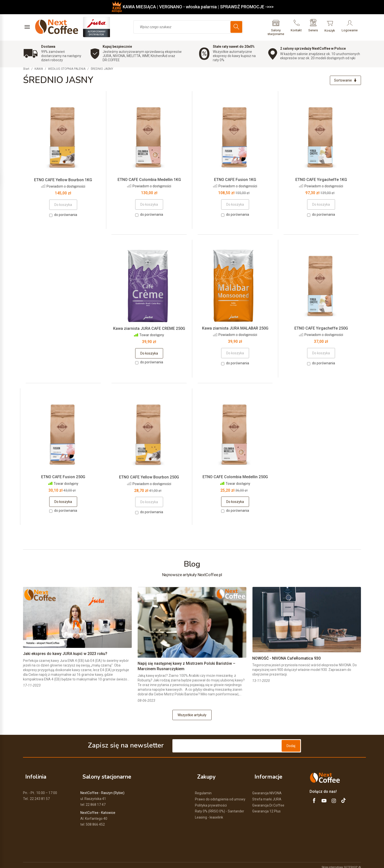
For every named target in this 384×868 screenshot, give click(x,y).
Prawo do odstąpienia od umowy (220, 795)
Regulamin (203, 789)
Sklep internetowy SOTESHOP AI (341, 863)
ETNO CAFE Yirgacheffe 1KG (321, 181)
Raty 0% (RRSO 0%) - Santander (220, 807)
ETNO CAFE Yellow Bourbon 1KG (63, 181)
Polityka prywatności (211, 801)
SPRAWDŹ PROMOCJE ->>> (247, 7)
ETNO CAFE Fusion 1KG (235, 181)
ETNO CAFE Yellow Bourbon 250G (149, 478)
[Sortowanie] (344, 81)
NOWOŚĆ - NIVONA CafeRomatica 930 (286, 660)
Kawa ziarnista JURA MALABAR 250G (235, 329)
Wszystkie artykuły (192, 716)
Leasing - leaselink (209, 813)
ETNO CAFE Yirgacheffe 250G (321, 329)
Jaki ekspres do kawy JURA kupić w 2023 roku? (65, 655)
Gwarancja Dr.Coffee (268, 801)
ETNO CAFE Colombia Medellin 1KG (149, 181)
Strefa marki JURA (267, 795)
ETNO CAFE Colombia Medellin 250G (235, 478)
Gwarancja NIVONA (267, 789)
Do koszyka (149, 355)
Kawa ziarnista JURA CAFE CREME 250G (149, 329)
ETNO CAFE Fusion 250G (63, 478)
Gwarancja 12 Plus (266, 807)
